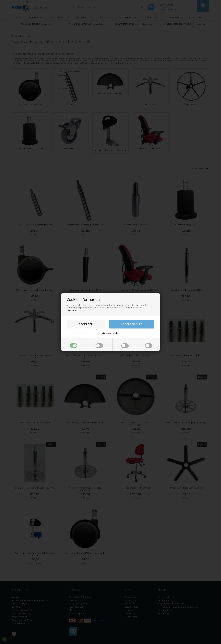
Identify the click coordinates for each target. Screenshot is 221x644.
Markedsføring (99, 344)
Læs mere (71, 310)
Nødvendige (74, 344)
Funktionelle (125, 344)
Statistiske (149, 344)
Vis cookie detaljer (111, 333)
